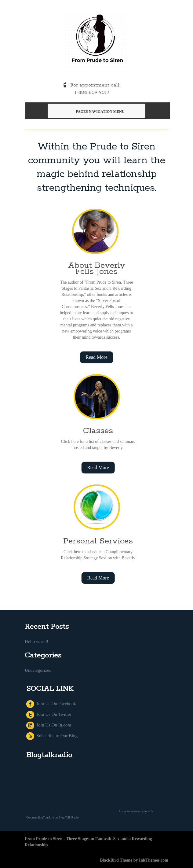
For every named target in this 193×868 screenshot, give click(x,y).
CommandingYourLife (40, 817)
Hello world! (36, 642)
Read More (96, 357)
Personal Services (98, 541)
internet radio (139, 811)
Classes (98, 431)
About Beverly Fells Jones (97, 268)
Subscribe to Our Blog (52, 736)
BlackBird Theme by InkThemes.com (134, 860)
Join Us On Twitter (49, 714)
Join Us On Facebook (51, 704)
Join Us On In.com (49, 725)
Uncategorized (38, 670)
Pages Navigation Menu (96, 112)
